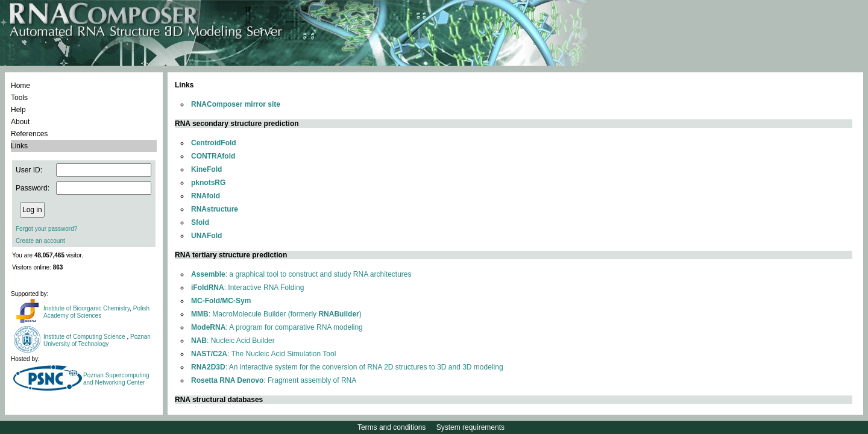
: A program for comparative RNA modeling (277, 327)
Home (20, 86)
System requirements (470, 427)
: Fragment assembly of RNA (274, 380)
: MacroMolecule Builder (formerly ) (276, 314)
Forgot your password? (46, 229)
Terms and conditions (392, 427)
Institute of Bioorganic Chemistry (86, 308)
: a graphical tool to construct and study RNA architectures (301, 274)
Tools (19, 98)
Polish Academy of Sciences (96, 312)
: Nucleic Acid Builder (233, 341)
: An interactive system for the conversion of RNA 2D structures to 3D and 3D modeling (347, 367)
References (29, 134)
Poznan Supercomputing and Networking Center (116, 379)
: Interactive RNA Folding (247, 288)
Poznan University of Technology (97, 340)
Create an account (40, 241)
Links (19, 146)
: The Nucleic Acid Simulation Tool (263, 354)
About (20, 122)
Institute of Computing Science (85, 337)
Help (18, 110)
